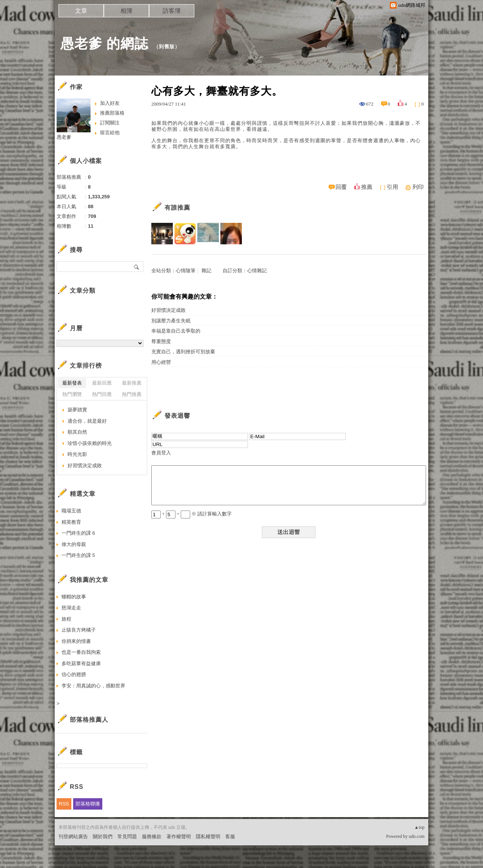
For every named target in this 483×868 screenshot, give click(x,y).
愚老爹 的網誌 (104, 44)
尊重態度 (161, 341)
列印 (418, 187)
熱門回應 (102, 394)
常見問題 (127, 837)
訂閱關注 (110, 123)
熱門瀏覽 (72, 394)
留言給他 (110, 133)
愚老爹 (64, 137)
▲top (419, 827)
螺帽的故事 (74, 597)
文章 (81, 11)
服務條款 (152, 837)
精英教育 (71, 522)
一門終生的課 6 (78, 533)
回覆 (341, 187)
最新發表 (72, 383)
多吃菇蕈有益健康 (81, 663)
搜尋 (137, 267)
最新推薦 (132, 383)
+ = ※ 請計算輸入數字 (192, 514)
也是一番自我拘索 (81, 652)
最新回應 (102, 383)
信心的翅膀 (74, 674)
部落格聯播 (88, 804)
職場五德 (71, 511)
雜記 (206, 271)
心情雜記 (257, 271)
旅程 (66, 619)
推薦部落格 (112, 113)
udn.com (417, 836)
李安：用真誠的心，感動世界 (93, 686)
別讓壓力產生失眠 (171, 321)
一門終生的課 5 (78, 555)
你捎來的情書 (76, 641)
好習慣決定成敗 (168, 310)
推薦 (367, 187)
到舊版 (167, 47)
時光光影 (77, 454)
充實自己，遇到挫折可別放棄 (183, 352)
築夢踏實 (77, 410)
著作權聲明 (179, 837)
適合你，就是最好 (87, 421)
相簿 (126, 11)
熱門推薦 (132, 394)
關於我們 (103, 837)
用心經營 (161, 362)
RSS (64, 804)
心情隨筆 (186, 271)
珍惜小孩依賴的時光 (90, 443)
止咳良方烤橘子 (79, 630)
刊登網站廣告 (73, 837)
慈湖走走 (71, 608)
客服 (230, 837)
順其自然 (77, 432)
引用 (392, 187)
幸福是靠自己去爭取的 (176, 331)
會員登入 (161, 453)
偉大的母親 (74, 544)
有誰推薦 (177, 208)
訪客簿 (172, 11)
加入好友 (110, 103)
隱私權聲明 (208, 837)
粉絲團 (66, 862)
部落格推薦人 (89, 720)
